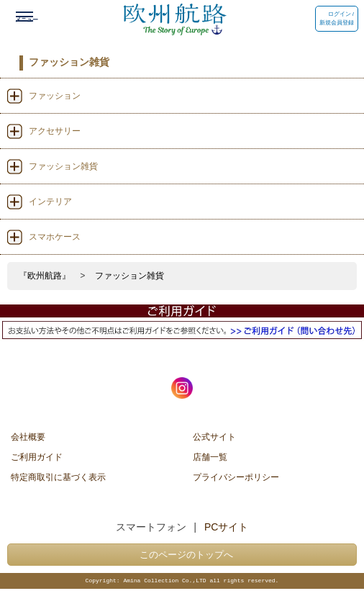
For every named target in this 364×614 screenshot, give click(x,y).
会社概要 (28, 436)
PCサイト (226, 527)
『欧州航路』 (45, 276)
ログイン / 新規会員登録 (337, 18)
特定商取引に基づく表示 (58, 477)
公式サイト (214, 436)
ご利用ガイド (37, 456)
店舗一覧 (210, 456)
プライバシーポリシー (236, 477)
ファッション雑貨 (129, 276)
